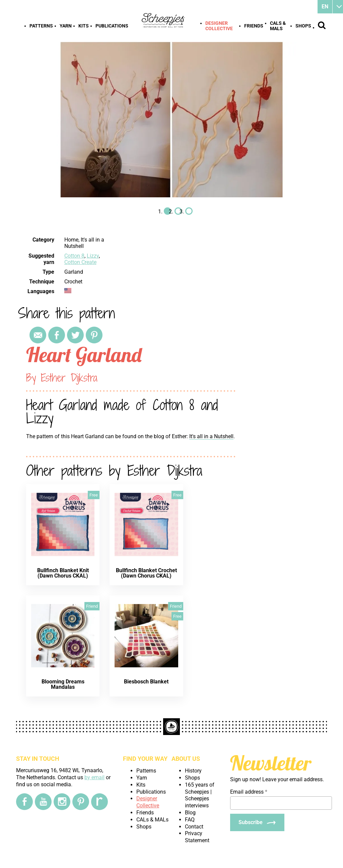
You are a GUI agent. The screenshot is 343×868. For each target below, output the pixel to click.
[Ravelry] (99, 802)
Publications (112, 26)
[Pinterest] (81, 802)
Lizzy (93, 256)
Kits (84, 26)
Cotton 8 (74, 256)
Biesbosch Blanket (146, 682)
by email (94, 777)
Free (94, 495)
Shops (303, 26)
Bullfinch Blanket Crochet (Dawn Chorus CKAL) (146, 573)
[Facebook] (24, 802)
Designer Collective (219, 26)
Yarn (66, 26)
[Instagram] (62, 802)
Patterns (41, 26)
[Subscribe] (257, 822)
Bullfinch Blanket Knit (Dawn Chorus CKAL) (63, 573)
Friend (92, 606)
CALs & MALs (278, 26)
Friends (254, 26)
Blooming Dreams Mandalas (63, 684)
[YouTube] (43, 802)
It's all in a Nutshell (211, 436)
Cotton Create (80, 262)
